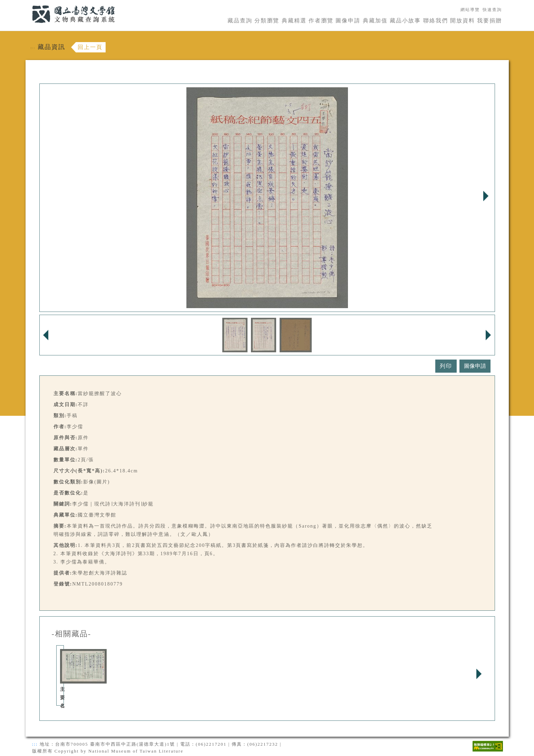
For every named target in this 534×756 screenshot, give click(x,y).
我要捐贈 (489, 21)
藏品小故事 (405, 21)
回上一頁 (90, 47)
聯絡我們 (436, 21)
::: (28, 4)
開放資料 (463, 21)
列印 (446, 366)
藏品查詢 (240, 21)
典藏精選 (294, 21)
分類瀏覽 (267, 21)
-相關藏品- (72, 634)
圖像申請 (348, 21)
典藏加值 (375, 21)
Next (486, 196)
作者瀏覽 (321, 21)
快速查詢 (492, 10)
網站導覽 (470, 10)
